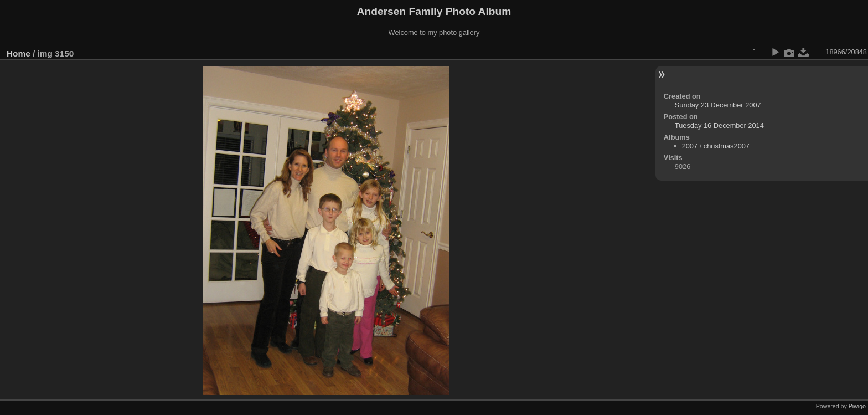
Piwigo (857, 406)
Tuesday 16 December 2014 (719, 125)
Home (19, 53)
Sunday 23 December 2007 (718, 105)
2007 (690, 146)
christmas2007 (727, 146)
